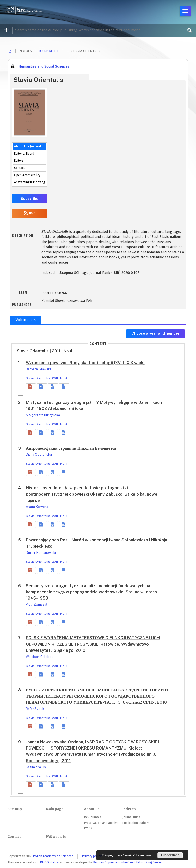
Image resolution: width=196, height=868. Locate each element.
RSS (30, 213)
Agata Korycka (37, 507)
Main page (55, 809)
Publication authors (136, 823)
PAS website (56, 837)
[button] (31, 387)
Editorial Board (24, 154)
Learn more (144, 855)
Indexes (129, 809)
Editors (19, 161)
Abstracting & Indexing (29, 182)
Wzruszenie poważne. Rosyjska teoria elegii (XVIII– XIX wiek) (85, 363)
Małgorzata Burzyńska (43, 415)
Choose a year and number (155, 333)
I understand (170, 855)
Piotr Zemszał (36, 605)
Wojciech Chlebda (40, 657)
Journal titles (52, 51)
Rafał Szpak (35, 709)
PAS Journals (93, 817)
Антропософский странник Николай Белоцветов (71, 448)
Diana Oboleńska (39, 455)
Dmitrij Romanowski (41, 553)
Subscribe (30, 199)
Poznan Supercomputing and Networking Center (128, 862)
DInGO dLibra (49, 862)
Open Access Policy (27, 175)
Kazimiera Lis (36, 767)
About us (92, 809)
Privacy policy (92, 856)
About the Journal (28, 146)
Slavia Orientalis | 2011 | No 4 (47, 378)
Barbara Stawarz (39, 369)
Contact (19, 168)
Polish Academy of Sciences (53, 856)
